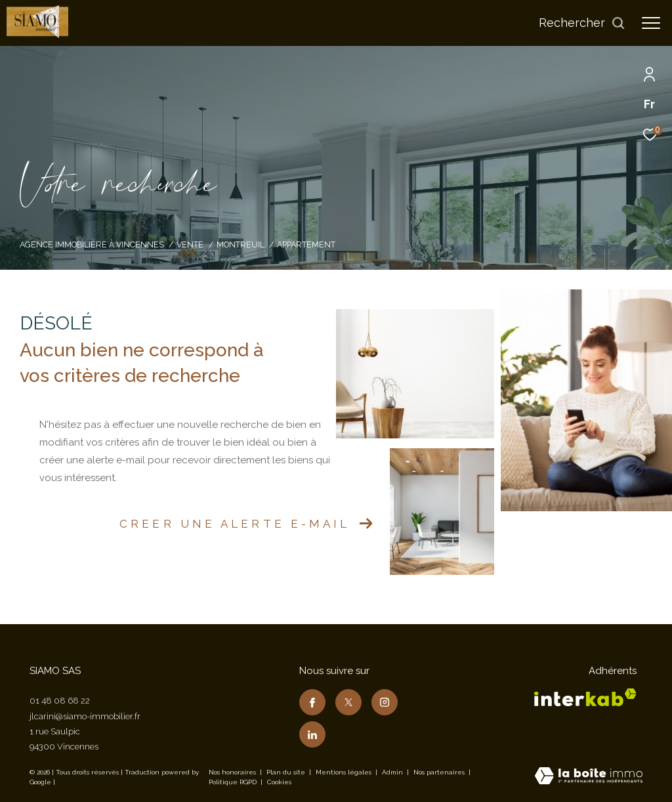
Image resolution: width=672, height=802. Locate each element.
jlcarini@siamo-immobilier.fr (85, 716)
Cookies (279, 782)
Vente (190, 244)
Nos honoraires (232, 772)
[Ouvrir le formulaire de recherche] (582, 23)
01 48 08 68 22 (60, 701)
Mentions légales (345, 772)
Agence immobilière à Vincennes (92, 244)
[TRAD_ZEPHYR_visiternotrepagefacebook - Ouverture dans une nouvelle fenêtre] (312, 702)
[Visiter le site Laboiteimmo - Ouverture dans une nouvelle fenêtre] (589, 777)
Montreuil (241, 244)
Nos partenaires (440, 772)
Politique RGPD (233, 782)
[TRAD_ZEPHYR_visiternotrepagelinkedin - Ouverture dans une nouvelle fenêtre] (312, 734)
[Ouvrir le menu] (651, 23)
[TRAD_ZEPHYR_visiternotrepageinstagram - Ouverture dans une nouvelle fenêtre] (385, 702)
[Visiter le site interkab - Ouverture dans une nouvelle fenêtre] (585, 697)
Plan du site (287, 772)
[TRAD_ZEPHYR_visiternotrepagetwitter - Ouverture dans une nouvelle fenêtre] (348, 702)
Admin (393, 772)
